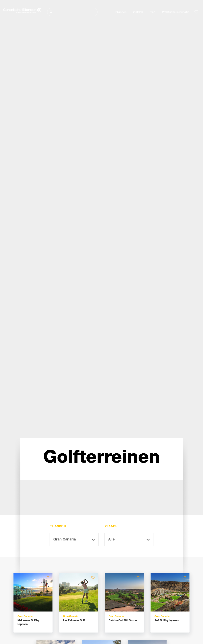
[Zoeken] (72, 12)
